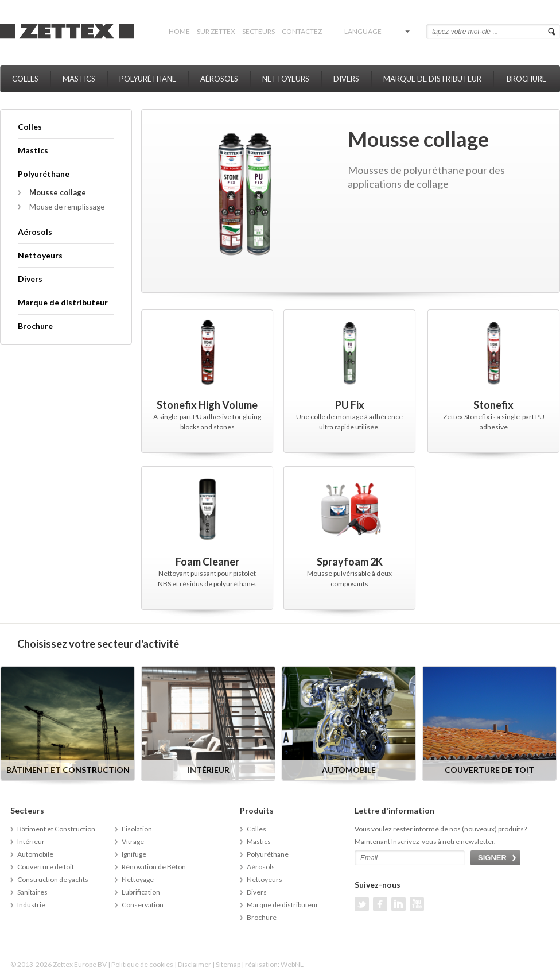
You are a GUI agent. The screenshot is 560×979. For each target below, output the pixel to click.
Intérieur (31, 841)
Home (179, 31)
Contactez (302, 31)
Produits (257, 810)
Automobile (35, 854)
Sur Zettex (216, 31)
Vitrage (133, 841)
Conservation (143, 905)
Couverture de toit (46, 867)
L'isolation (137, 829)
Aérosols (219, 79)
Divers (346, 79)
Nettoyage (138, 879)
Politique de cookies (142, 964)
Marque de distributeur (432, 79)
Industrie (31, 905)
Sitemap (228, 964)
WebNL (292, 964)
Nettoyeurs (286, 79)
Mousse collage (58, 192)
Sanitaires (32, 892)
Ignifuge (134, 854)
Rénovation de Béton (154, 867)
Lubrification (141, 892)
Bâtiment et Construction (56, 829)
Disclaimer (195, 964)
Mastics (79, 79)
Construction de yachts (53, 879)
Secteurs (258, 31)
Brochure (526, 79)
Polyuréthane (148, 79)
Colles (25, 79)
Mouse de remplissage (67, 207)
